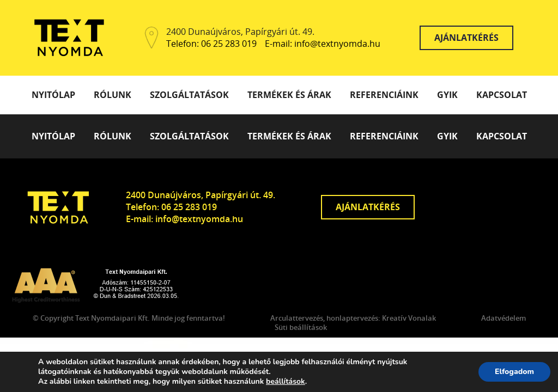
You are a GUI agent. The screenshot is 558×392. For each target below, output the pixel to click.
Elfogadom (514, 372)
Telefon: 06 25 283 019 (211, 44)
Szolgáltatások (189, 95)
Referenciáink (384, 95)
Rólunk (113, 95)
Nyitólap (53, 95)
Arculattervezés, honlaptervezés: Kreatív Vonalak (353, 318)
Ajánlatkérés (466, 38)
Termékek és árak (289, 95)
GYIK (447, 95)
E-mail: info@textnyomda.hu (323, 44)
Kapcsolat (502, 95)
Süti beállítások (301, 327)
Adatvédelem (504, 318)
